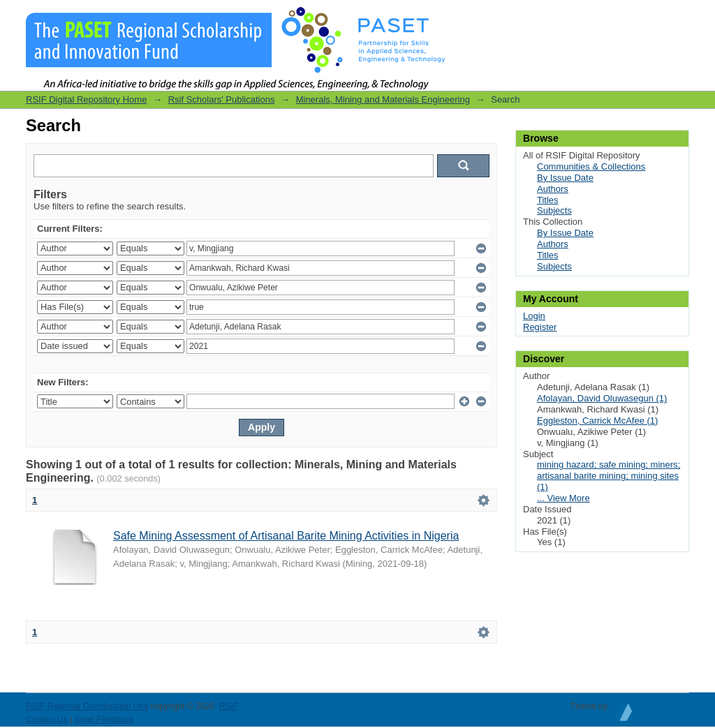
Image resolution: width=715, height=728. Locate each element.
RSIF (229, 706)
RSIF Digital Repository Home (86, 99)
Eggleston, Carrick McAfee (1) (597, 421)
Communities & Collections (591, 166)
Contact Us (47, 720)
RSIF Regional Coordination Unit (87, 706)
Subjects (554, 210)
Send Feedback (104, 720)
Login (678, 17)
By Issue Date (565, 178)
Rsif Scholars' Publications (222, 99)
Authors (553, 189)
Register (540, 327)
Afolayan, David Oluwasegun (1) (602, 398)
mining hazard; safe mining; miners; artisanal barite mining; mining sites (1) (609, 476)
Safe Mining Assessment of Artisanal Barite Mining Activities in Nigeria (286, 536)
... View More (563, 498)
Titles (548, 200)
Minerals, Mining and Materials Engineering (383, 99)
